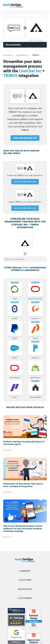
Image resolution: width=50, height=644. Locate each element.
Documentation (13, 45)
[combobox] (25, 259)
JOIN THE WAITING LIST (25, 138)
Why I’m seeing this (36, 41)
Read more (8, 450)
